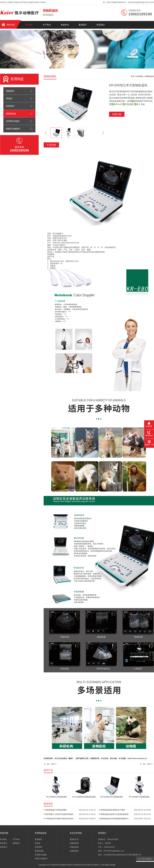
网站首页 (11, 25)
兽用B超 (29, 25)
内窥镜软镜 (74, 847)
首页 (132, 76)
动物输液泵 (74, 851)
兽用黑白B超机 (13, 121)
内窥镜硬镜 (74, 843)
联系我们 (101, 25)
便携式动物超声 (13, 129)
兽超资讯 (65, 25)
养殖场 (9, 98)
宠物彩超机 (11, 114)
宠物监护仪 (74, 839)
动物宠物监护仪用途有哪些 (56, 810)
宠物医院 (10, 91)
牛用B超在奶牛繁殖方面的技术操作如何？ (61, 819)
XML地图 (105, 865)
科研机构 (10, 106)
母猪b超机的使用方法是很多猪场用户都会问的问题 (116, 814)
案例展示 (83, 25)
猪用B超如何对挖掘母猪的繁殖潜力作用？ (116, 819)
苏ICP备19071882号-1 (92, 865)
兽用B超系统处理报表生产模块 (113, 810)
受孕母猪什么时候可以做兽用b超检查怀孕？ (61, 814)
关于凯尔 (47, 25)
